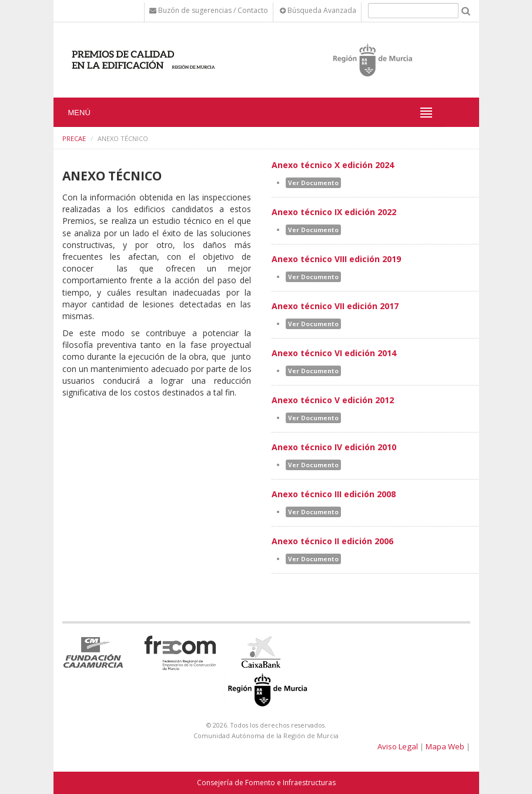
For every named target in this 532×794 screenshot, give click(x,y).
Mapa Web (445, 746)
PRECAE (74, 138)
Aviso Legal (398, 746)
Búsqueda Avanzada (318, 10)
